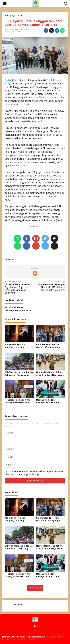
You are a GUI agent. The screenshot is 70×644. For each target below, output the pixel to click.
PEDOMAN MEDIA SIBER (14, 640)
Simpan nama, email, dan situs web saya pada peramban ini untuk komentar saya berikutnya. (34, 473)
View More (35, 588)
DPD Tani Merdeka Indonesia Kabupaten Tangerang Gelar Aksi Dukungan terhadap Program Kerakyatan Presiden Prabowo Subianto (19, 374)
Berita (7, 32)
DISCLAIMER (55, 637)
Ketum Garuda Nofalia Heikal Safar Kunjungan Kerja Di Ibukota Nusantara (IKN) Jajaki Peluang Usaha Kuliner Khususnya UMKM (50, 346)
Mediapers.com (38, 637)
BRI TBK (10, 259)
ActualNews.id (22, 637)
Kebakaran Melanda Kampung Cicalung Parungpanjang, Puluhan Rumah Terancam (17, 346)
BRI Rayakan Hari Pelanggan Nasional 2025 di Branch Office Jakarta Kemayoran (51, 286)
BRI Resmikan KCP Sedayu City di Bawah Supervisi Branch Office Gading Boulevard (19, 287)
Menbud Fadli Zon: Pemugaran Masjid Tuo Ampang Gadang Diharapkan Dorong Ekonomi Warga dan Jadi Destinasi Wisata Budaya (49, 401)
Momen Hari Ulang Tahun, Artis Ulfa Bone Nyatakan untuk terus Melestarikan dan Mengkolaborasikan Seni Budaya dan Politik (49, 374)
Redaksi (32, 640)
